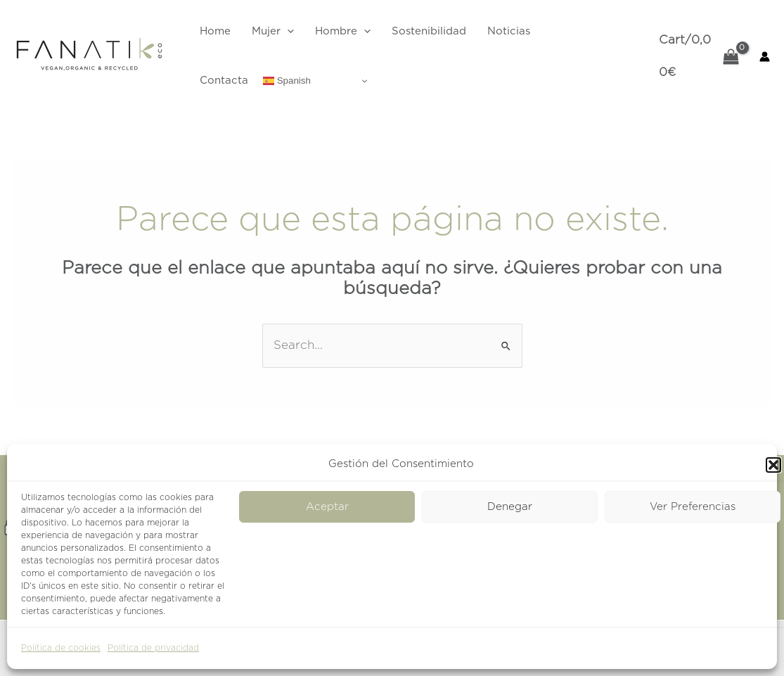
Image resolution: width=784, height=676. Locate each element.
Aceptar (327, 507)
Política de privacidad (153, 648)
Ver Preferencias (693, 507)
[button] (773, 465)
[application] (287, 32)
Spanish (287, 81)
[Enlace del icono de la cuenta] (765, 57)
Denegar (510, 507)
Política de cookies (61, 648)
